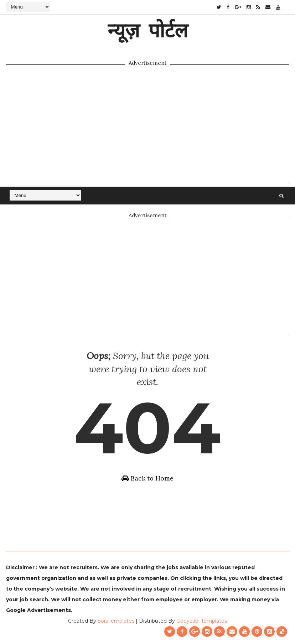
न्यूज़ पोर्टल (148, 30)
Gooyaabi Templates (202, 621)
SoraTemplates (116, 621)
